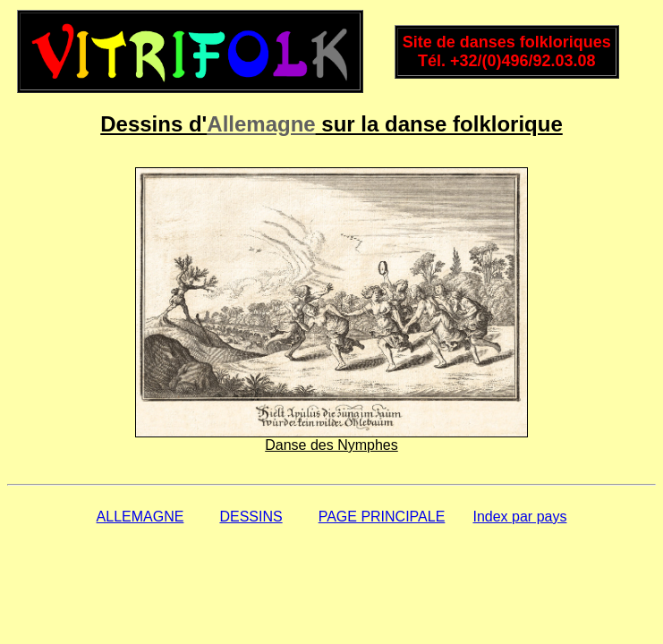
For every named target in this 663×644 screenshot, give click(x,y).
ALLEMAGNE (140, 517)
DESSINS (251, 517)
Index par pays (519, 517)
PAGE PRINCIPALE (382, 517)
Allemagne (261, 124)
